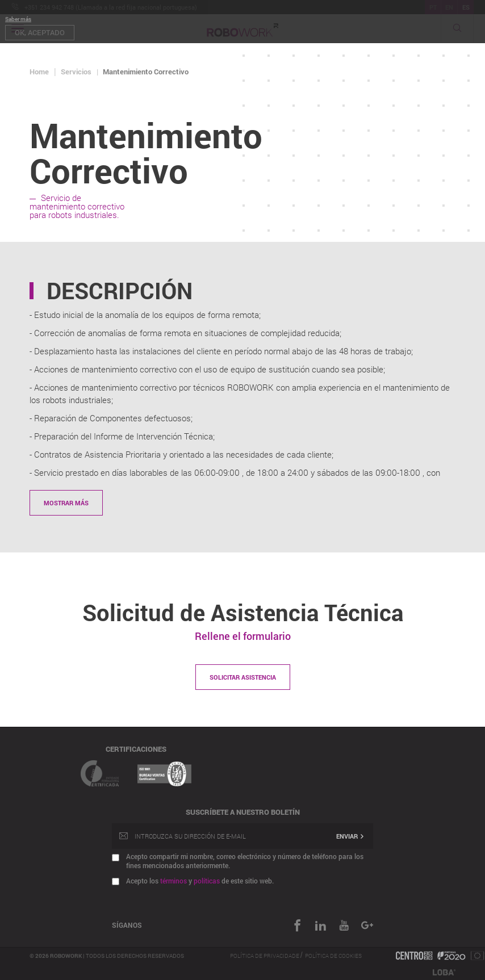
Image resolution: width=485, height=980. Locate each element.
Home (39, 72)
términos (173, 881)
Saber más (18, 19)
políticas (207, 881)
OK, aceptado (40, 32)
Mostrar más (66, 503)
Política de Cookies (333, 956)
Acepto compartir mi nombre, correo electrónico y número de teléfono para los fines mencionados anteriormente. (245, 861)
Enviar (350, 836)
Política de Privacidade (265, 956)
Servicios (76, 72)
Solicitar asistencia (243, 677)
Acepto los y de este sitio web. (200, 881)
